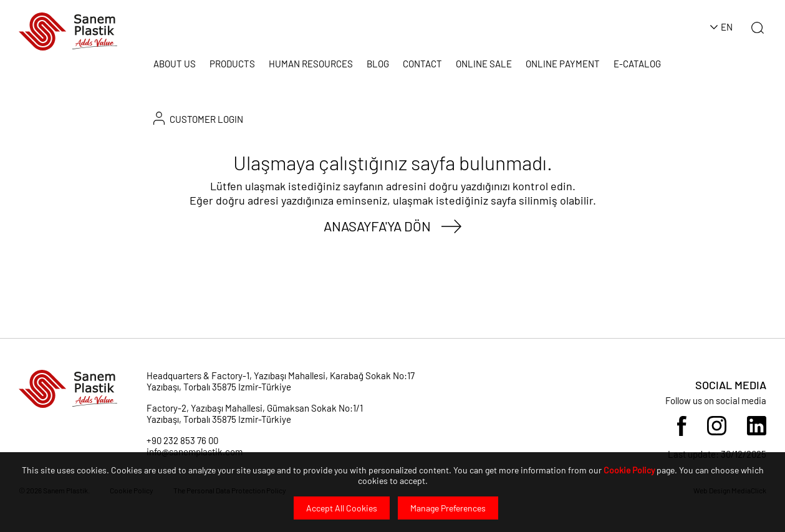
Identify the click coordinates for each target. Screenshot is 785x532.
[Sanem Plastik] (68, 30)
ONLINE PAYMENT (563, 64)
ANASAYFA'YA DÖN (377, 226)
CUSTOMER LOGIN (199, 118)
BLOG (378, 64)
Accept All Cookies (342, 508)
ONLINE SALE (484, 64)
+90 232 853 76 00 (182, 440)
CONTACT (422, 64)
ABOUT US (175, 64)
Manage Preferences (448, 508)
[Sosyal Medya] (682, 425)
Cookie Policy (629, 470)
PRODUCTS (232, 64)
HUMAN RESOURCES (311, 64)
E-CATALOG (637, 64)
